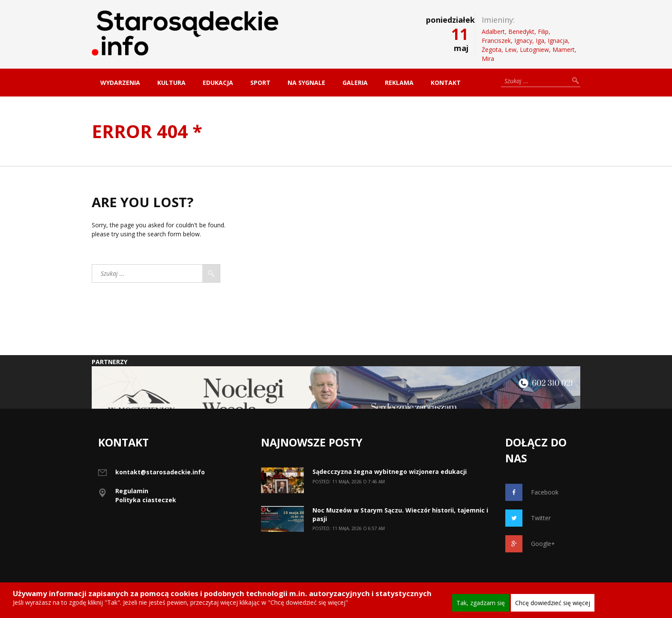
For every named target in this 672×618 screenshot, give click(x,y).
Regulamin (132, 491)
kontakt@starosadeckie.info (160, 472)
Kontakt (446, 83)
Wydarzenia (120, 83)
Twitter (528, 518)
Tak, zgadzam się (481, 603)
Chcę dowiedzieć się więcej (553, 603)
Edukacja (218, 83)
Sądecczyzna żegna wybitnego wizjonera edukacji (390, 472)
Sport (260, 83)
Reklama (399, 83)
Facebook (532, 492)
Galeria (355, 83)
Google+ (530, 544)
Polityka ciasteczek (146, 500)
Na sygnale (306, 83)
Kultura (171, 83)
